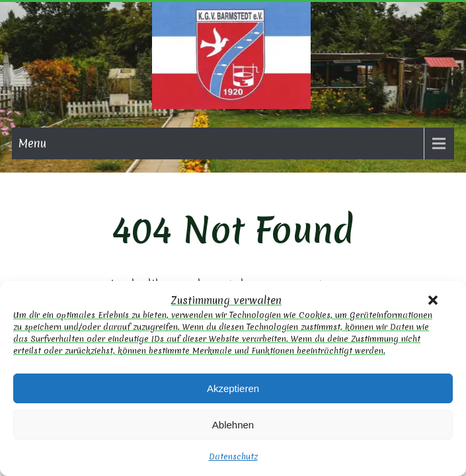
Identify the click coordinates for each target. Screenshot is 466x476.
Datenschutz (233, 456)
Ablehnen (233, 425)
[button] (433, 300)
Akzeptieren (233, 388)
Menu (32, 143)
